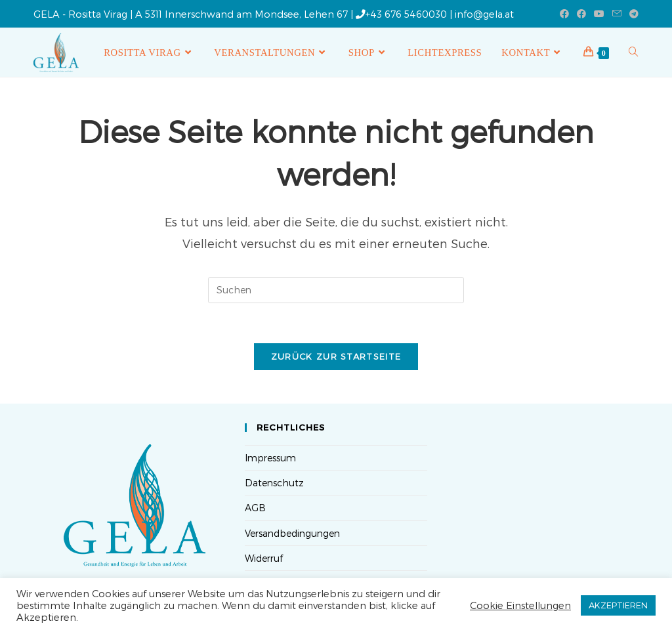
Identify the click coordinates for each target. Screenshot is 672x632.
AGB (255, 508)
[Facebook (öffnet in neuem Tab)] (564, 14)
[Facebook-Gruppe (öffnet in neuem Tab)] (581, 14)
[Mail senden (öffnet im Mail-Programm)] (617, 14)
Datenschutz (274, 483)
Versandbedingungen (292, 533)
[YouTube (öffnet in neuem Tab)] (599, 14)
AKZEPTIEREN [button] (618, 605)
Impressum (270, 458)
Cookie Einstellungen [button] (520, 605)
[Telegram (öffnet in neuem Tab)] (632, 14)
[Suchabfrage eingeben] (336, 290)
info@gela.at (484, 14)
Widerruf (264, 558)
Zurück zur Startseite (336, 356)
